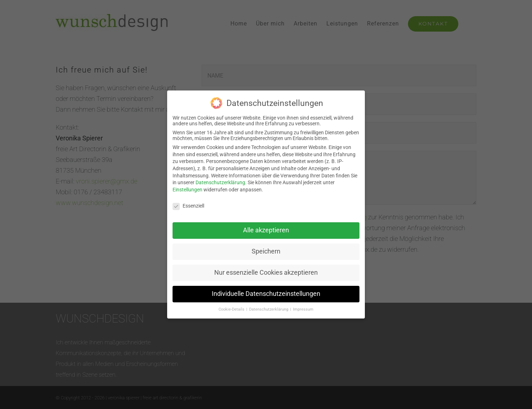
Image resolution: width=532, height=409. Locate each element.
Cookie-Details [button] (232, 307)
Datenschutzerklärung (220, 180)
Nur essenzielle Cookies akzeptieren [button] (266, 270)
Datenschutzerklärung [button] (269, 307)
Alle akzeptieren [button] (266, 228)
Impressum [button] (303, 307)
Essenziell (188, 203)
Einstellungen (187, 187)
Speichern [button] (266, 249)
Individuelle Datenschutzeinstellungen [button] (266, 292)
